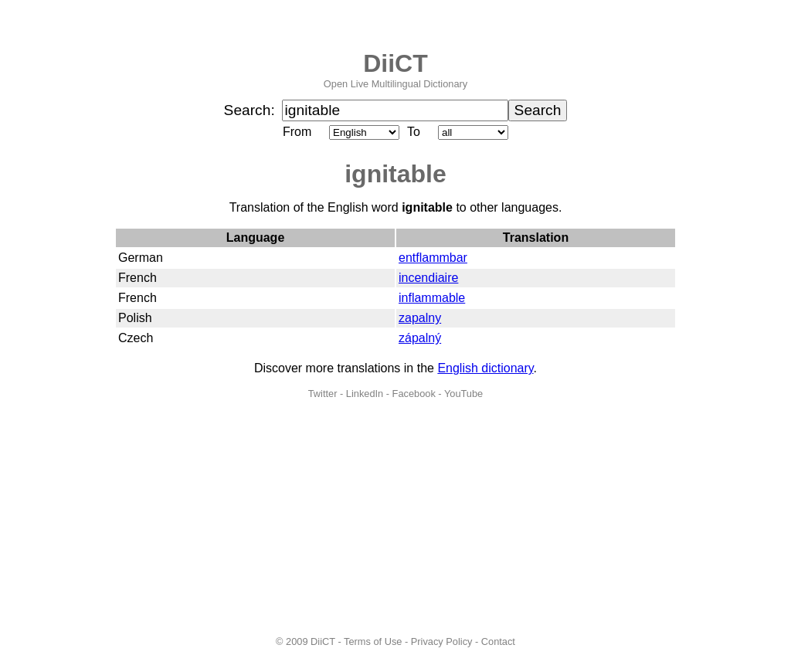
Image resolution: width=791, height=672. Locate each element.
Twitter (323, 394)
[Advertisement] (395, 518)
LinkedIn (365, 394)
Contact (498, 641)
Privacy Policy (442, 641)
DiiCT (395, 63)
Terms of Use (373, 641)
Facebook (414, 394)
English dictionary (485, 368)
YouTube (463, 394)
